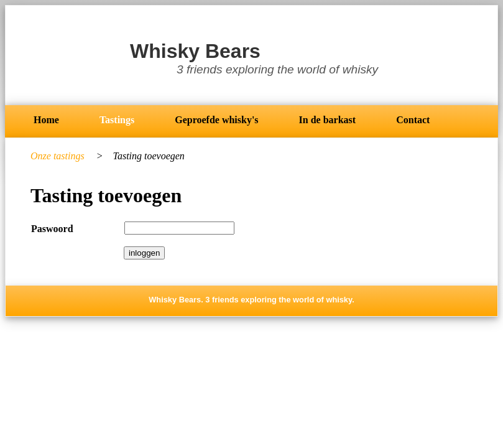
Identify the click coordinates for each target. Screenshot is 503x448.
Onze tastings (59, 156)
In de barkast (328, 120)
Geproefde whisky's (216, 120)
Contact (413, 120)
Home (46, 120)
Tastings (117, 120)
